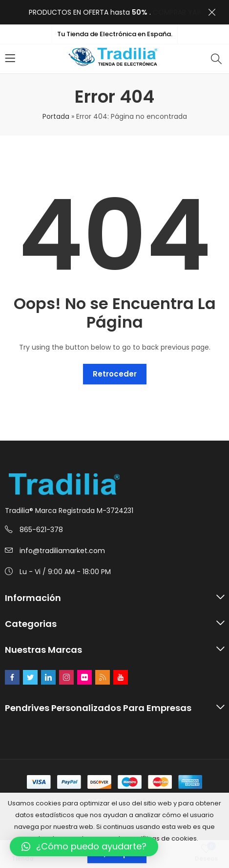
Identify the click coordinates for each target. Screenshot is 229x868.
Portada (56, 116)
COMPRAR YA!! (177, 12)
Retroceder (115, 374)
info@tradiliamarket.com (62, 551)
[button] (84, 846)
